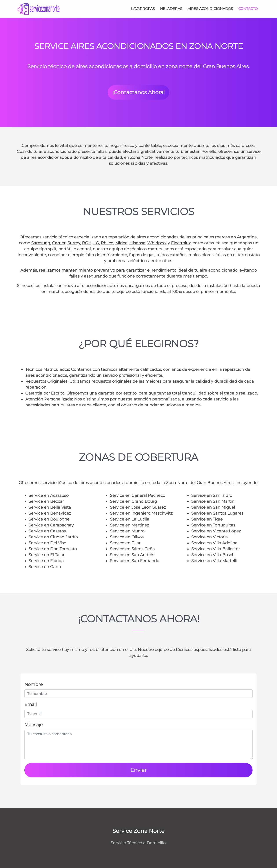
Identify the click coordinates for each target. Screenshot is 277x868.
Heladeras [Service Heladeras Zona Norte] (171, 9)
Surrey (74, 243)
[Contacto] (248, 9)
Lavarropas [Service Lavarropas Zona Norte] (143, 9)
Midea (121, 243)
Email (31, 704)
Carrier (59, 243)
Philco (107, 243)
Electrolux (181, 243)
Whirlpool (157, 243)
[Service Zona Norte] (39, 9)
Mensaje (34, 725)
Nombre (34, 684)
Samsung (41, 243)
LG (96, 243)
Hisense (137, 243)
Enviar (138, 770)
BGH (87, 243)
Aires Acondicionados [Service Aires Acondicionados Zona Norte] (210, 9)
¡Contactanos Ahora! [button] (138, 92)
